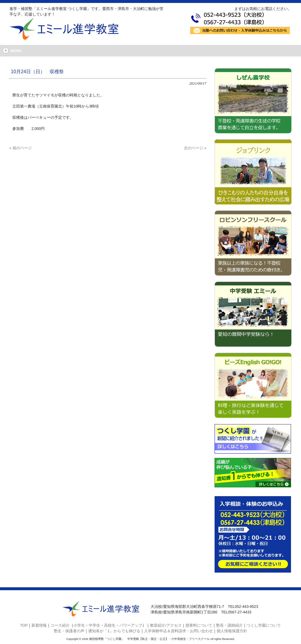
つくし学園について (264, 625)
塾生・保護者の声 (69, 631)
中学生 (95, 625)
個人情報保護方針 (232, 631)
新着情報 (39, 625)
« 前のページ (21, 148)
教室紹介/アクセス (166, 625)
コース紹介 (60, 625)
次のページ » (195, 148)
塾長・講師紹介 (229, 625)
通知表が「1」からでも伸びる (114, 631)
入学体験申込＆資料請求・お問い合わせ (178, 631)
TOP (24, 625)
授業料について (199, 625)
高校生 (110, 625)
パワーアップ (131, 625)
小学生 (79, 625)
